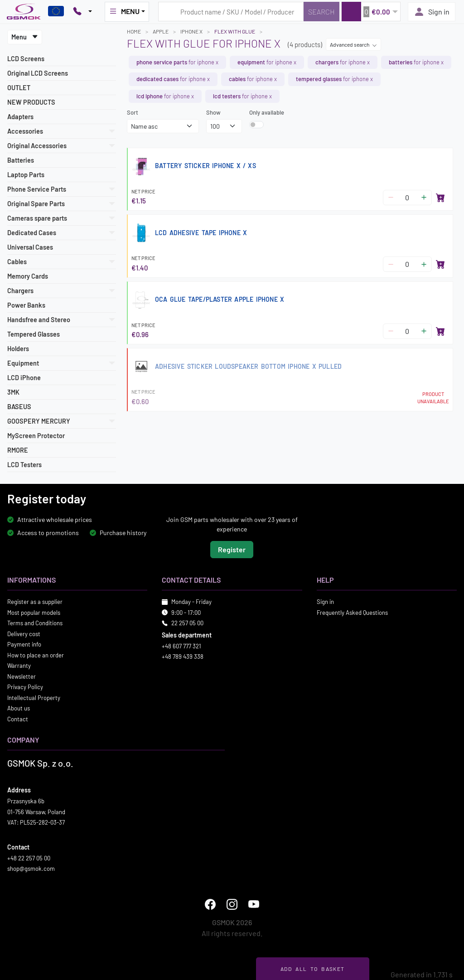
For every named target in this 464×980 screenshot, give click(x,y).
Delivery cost (24, 633)
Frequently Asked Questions (352, 612)
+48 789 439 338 (183, 657)
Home (134, 31)
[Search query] (231, 12)
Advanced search (353, 44)
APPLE (161, 31)
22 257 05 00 (187, 623)
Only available (267, 112)
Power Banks (26, 305)
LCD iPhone (24, 378)
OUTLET (19, 88)
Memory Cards (28, 276)
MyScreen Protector (36, 436)
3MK (13, 392)
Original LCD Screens (38, 73)
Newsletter (22, 676)
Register (232, 549)
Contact (18, 719)
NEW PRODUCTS (31, 102)
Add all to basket (312, 969)
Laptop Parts (26, 175)
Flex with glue (235, 31)
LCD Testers (24, 465)
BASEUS (19, 407)
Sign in (432, 12)
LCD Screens (26, 59)
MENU (124, 11)
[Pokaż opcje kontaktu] (82, 12)
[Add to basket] (440, 198)
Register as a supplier (35, 602)
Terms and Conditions (35, 623)
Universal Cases (30, 247)
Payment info (24, 644)
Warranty (19, 666)
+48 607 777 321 (181, 646)
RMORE (18, 450)
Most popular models (34, 612)
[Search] (321, 12)
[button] (371, 12)
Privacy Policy (25, 687)
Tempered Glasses (34, 334)
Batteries (21, 160)
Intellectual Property (34, 697)
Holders (18, 349)
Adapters (20, 117)
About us (19, 708)
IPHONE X (191, 31)
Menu (25, 37)
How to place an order (36, 655)
